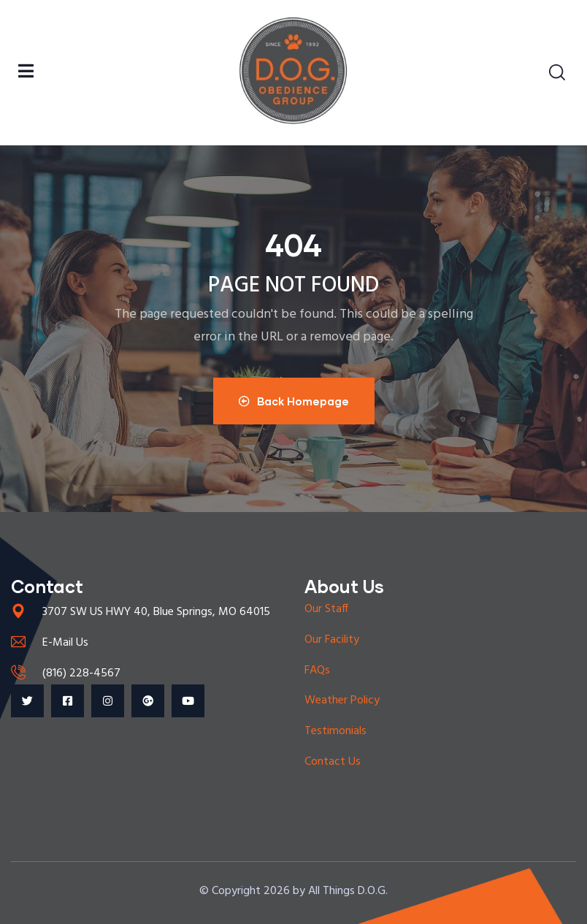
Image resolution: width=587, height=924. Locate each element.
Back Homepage (294, 401)
